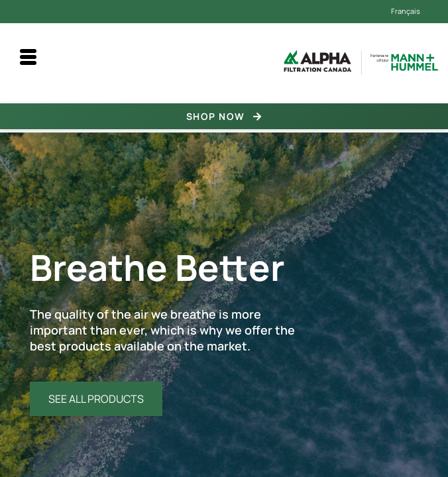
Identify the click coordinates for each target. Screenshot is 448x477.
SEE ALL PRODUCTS (96, 399)
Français (406, 11)
